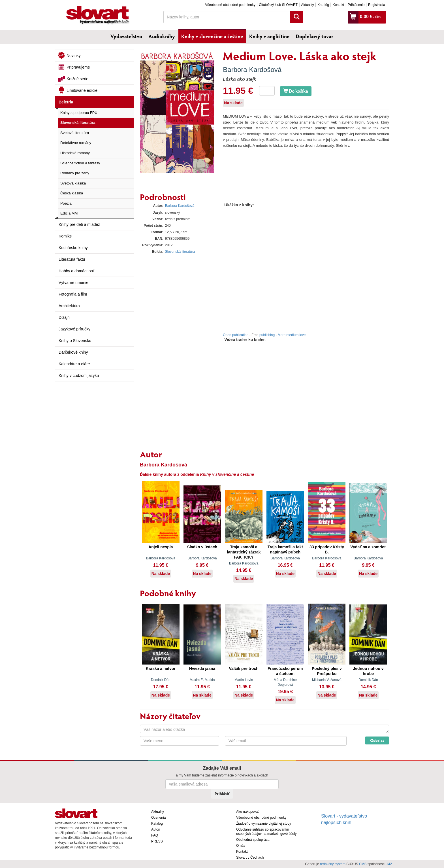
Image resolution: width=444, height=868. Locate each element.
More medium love (292, 335)
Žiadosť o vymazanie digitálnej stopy (264, 824)
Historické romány (75, 153)
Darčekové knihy (73, 352)
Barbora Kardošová (252, 70)
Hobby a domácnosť (76, 271)
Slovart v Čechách (250, 858)
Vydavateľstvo (126, 36)
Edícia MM (69, 213)
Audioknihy (162, 36)
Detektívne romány (76, 143)
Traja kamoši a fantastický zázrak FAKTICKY (244, 552)
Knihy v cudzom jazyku (79, 375)
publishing (267, 335)
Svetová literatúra (75, 133)
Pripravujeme (78, 67)
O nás (241, 846)
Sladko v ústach (202, 547)
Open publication (236, 335)
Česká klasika (72, 193)
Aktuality (307, 5)
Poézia (66, 203)
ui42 (389, 864)
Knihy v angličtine (269, 36)
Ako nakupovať (248, 812)
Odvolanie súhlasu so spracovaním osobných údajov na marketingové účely (266, 832)
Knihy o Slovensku (75, 341)
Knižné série (77, 79)
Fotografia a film (73, 294)
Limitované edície (82, 90)
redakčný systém (333, 864)
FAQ (155, 835)
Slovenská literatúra (78, 123)
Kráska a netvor (161, 668)
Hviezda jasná (202, 668)
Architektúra (69, 306)
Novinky (74, 56)
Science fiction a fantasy (80, 163)
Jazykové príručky (74, 329)
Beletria (66, 102)
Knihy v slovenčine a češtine (212, 36)
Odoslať (377, 740)
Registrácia (377, 5)
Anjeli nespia (161, 547)
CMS (363, 864)
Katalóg (323, 5)
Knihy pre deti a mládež (79, 224)
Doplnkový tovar (314, 36)
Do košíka (296, 91)
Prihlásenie (356, 5)
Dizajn (64, 317)
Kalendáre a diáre (74, 364)
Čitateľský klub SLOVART (278, 5)
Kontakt (339, 5)
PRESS (157, 841)
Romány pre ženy (75, 173)
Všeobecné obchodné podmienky (230, 5)
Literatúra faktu (72, 259)
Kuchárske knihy (73, 248)
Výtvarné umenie (73, 283)
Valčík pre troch (244, 668)
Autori (156, 829)
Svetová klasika (73, 183)
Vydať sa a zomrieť (368, 547)
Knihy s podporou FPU (79, 113)
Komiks (65, 236)
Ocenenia (158, 818)
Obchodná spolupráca (253, 840)
